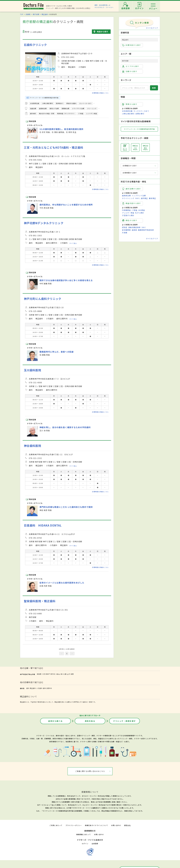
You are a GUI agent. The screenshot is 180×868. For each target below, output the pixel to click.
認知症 (125, 227)
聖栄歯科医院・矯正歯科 (40, 601)
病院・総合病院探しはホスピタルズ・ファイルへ (104, 6)
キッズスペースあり (141, 111)
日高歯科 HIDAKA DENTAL (43, 525)
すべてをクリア (152, 28)
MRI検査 (142, 210)
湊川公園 (63, 674)
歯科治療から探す (132, 189)
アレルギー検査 (128, 213)
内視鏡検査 (126, 210)
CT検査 (135, 210)
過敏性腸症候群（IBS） (137, 227)
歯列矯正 (144, 198)
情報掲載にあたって (83, 834)
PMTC (138, 198)
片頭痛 (125, 233)
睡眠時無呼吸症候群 (146, 230)
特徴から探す (130, 104)
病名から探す (130, 220)
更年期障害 (126, 230)
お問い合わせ (116, 825)
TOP (22, 14)
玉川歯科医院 (32, 370)
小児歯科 (39, 688)
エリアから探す (131, 66)
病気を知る (90, 721)
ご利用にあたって (56, 825)
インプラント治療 (139, 196)
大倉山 (58, 674)
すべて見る (73, 243)
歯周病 (134, 230)
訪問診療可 (140, 114)
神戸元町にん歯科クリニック (43, 299)
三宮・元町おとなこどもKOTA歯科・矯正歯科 (54, 147)
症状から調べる (55, 721)
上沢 (68, 674)
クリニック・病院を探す (124, 721)
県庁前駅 (36, 14)
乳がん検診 (140, 213)
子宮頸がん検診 (128, 215)
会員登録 (95, 844)
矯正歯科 (45, 14)
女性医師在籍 (127, 111)
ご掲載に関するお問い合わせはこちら (90, 771)
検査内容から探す (132, 203)
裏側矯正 (152, 198)
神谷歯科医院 (32, 446)
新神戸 (48, 674)
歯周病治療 (126, 196)
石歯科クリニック (35, 45)
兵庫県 (28, 14)
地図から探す (102, 32)
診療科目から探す (132, 45)
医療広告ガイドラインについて (96, 825)
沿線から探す (130, 71)
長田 (72, 674)
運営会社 (127, 825)
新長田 (39, 674)
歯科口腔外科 (47, 688)
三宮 (43, 674)
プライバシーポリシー (74, 825)
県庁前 (53, 674)
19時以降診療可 (128, 114)
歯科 (28, 688)
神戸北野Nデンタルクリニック (44, 223)
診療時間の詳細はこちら (100, 93)
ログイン (85, 844)
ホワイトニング (128, 198)
